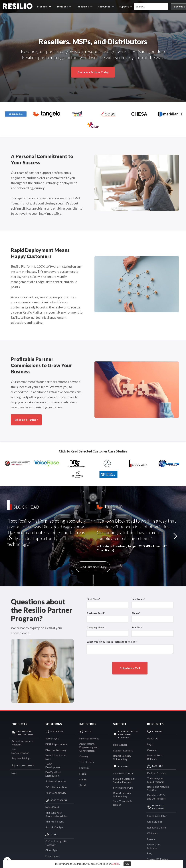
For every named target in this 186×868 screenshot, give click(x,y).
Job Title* (137, 627)
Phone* (136, 613)
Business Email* (96, 613)
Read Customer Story (93, 567)
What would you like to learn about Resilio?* (112, 642)
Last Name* (138, 599)
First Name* (93, 599)
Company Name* (96, 627)
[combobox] (151, 7)
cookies (115, 864)
